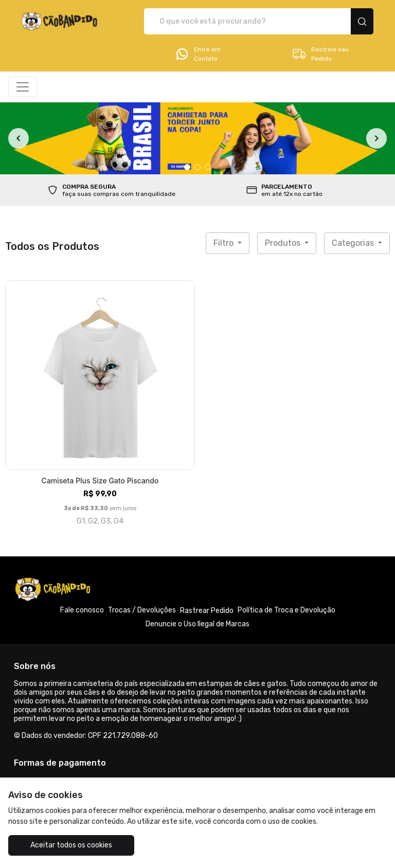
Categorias (354, 243)
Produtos (284, 243)
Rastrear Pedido (207, 611)
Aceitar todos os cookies (71, 845)
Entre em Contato (197, 54)
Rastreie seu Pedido (320, 54)
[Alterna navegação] (23, 87)
